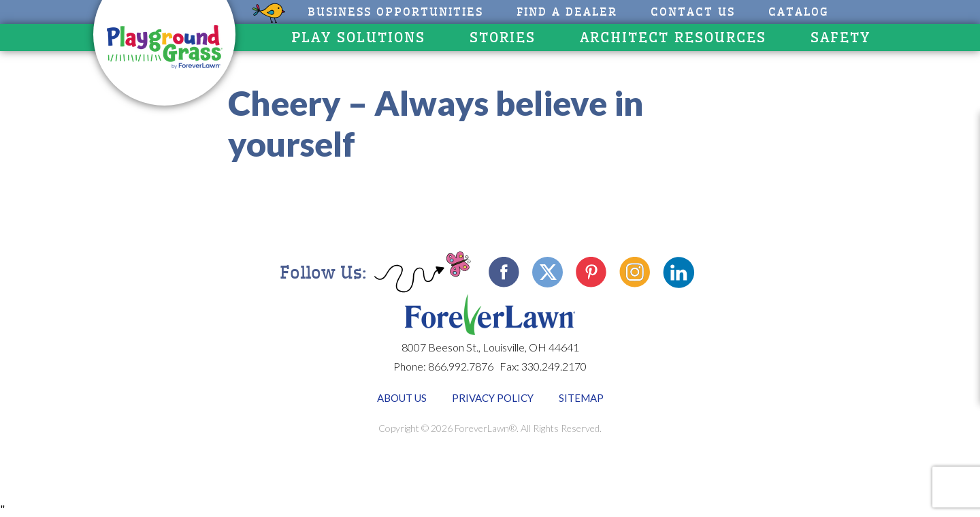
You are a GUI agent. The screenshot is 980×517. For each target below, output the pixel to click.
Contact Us (693, 12)
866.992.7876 (461, 366)
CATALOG (799, 12)
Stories (503, 37)
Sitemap (581, 398)
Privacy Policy (493, 398)
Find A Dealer (567, 12)
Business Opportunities (395, 12)
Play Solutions (358, 37)
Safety (840, 37)
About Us (402, 398)
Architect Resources (673, 37)
